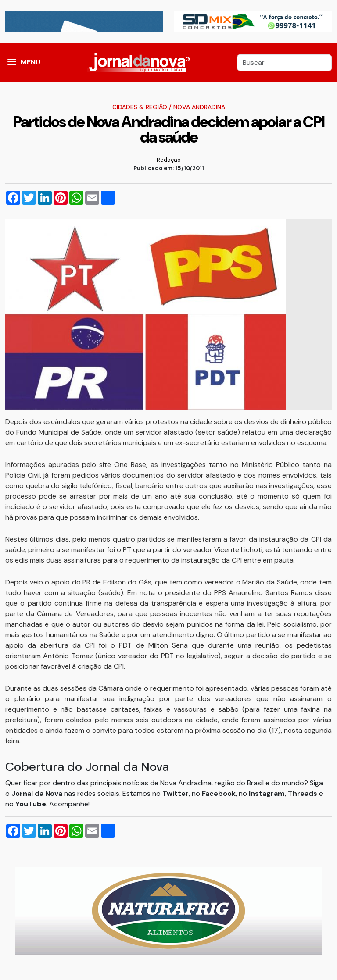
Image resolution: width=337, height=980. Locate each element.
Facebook (219, 793)
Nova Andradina (199, 107)
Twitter (176, 793)
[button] (12, 63)
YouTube (31, 804)
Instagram (267, 793)
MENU (30, 62)
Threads (303, 793)
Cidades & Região (140, 107)
